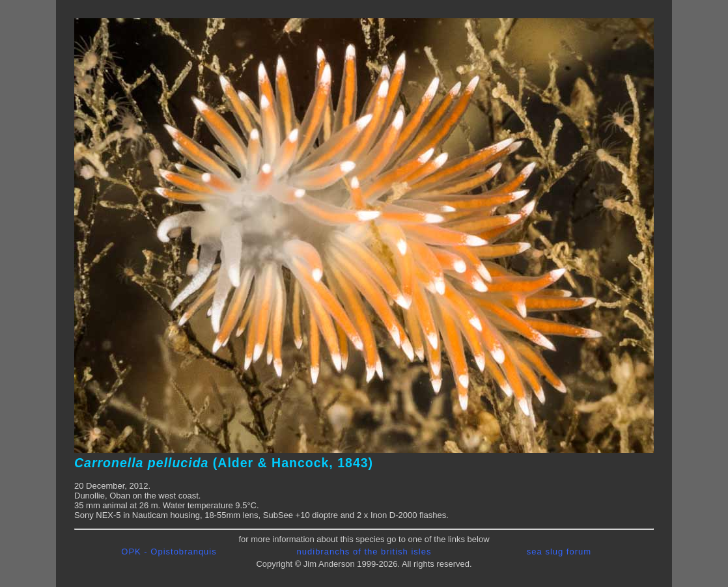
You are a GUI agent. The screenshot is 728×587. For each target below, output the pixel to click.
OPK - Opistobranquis (169, 552)
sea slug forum (559, 552)
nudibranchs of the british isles (364, 552)
